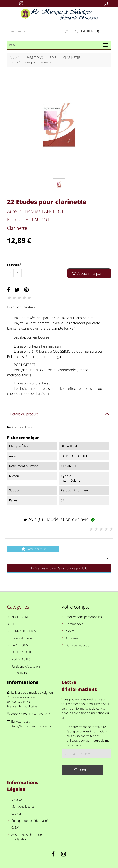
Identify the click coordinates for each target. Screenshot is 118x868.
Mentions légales (23, 807)
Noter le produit (33, 549)
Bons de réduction (78, 645)
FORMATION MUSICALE (27, 631)
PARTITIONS (20, 645)
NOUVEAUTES (21, 659)
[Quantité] (18, 273)
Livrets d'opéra (22, 638)
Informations (23, 682)
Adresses (72, 638)
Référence (14, 427)
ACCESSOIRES (21, 617)
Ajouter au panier (89, 273)
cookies (17, 814)
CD (13, 624)
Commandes (74, 624)
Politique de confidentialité (30, 821)
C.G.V (15, 828)
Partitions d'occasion (26, 667)
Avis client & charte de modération (27, 837)
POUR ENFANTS (22, 652)
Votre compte (76, 607)
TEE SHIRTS (19, 673)
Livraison (18, 799)
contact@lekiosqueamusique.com (30, 726)
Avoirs (70, 631)
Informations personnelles (84, 617)
